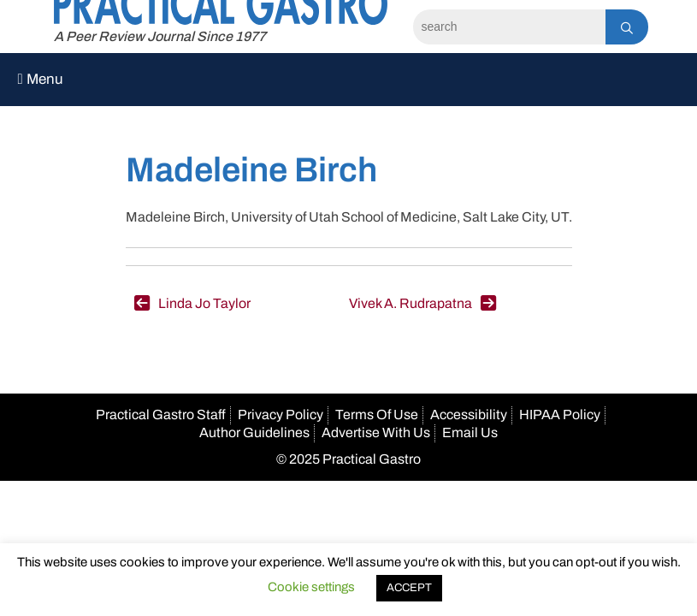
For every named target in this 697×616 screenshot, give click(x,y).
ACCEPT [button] (409, 588)
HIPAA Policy (560, 415)
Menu (40, 79)
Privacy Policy (281, 415)
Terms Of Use (377, 415)
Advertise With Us (376, 432)
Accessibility (469, 415)
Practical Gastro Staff (161, 415)
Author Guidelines (254, 432)
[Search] (509, 27)
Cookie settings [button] (311, 587)
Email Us (470, 432)
